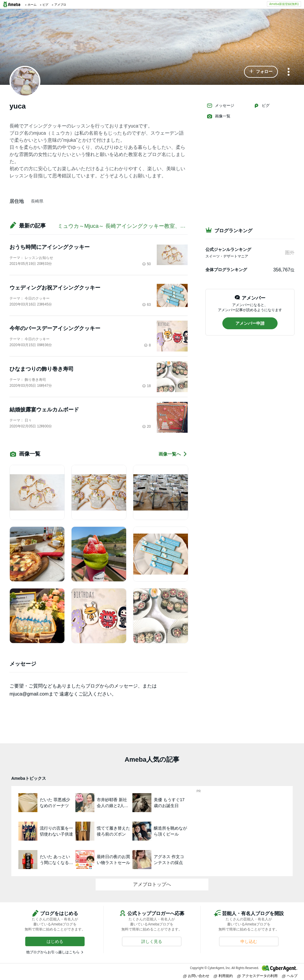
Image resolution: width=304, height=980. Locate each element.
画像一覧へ (173, 454)
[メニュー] (289, 72)
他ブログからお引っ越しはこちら (53, 952)
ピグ (262, 106)
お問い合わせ (196, 976)
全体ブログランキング (226, 270)
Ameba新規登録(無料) (284, 4)
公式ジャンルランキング (228, 249)
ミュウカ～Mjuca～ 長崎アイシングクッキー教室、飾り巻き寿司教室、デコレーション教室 (167, 226)
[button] (261, 72)
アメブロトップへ (152, 884)
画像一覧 (218, 116)
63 (147, 305)
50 (147, 264)
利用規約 (223, 976)
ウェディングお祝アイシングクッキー (55, 288)
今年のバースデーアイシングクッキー (55, 328)
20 (147, 427)
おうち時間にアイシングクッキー (50, 247)
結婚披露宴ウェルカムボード (44, 410)
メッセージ (220, 106)
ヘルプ (290, 976)
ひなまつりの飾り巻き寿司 (42, 369)
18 (147, 386)
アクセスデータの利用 (257, 976)
